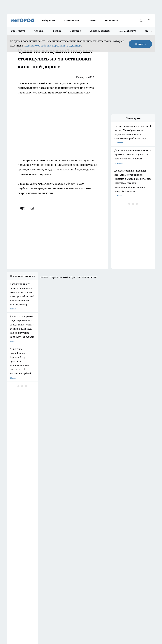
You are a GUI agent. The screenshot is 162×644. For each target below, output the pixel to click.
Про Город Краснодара (63, 536)
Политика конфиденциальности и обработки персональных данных (37, 616)
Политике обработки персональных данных (52, 45)
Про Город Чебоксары (40, 524)
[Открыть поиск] (141, 20)
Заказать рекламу (100, 31)
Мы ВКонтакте (128, 31)
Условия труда (13, 552)
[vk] (23, 209)
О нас (48, 548)
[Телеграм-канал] (141, 529)
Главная (10, 556)
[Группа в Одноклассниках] (133, 529)
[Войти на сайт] (149, 20)
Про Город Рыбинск (62, 532)
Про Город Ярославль (16, 536)
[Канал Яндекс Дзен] (149, 529)
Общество (49, 20)
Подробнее (12, 612)
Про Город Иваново (108, 524)
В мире (57, 31)
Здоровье (76, 31)
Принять (140, 44)
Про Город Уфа (83, 532)
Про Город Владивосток (40, 536)
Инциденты (71, 20)
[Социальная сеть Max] (125, 535)
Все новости (18, 31)
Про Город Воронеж (85, 524)
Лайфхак (39, 31)
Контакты (89, 548)
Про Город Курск (37, 532)
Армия (92, 20)
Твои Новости (106, 532)
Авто (48, 552)
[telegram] (33, 209)
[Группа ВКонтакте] (125, 529)
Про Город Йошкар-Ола (17, 532)
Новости (89, 552)
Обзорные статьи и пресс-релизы (22, 548)
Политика (111, 20)
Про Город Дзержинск (16, 524)
